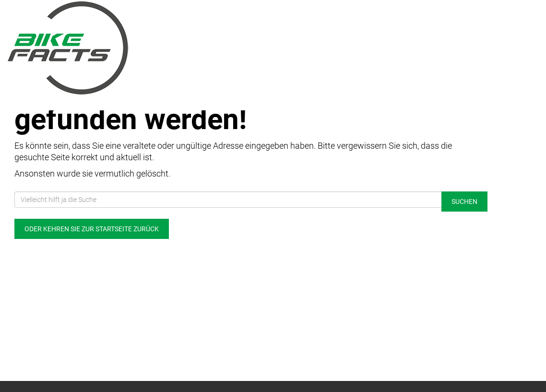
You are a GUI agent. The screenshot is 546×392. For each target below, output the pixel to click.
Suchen (464, 202)
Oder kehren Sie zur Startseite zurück (92, 229)
